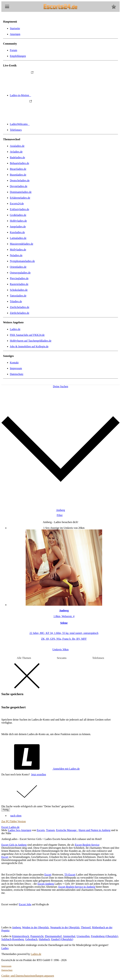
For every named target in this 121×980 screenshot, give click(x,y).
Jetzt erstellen (39, 774)
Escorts (41, 830)
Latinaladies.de (18, 238)
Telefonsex (16, 130)
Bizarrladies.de (18, 169)
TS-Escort (70, 875)
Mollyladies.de (18, 250)
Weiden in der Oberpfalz (35, 927)
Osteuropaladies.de (20, 273)
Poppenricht (37, 936)
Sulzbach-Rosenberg (13, 939)
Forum (14, 50)
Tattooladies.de (18, 296)
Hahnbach (44, 939)
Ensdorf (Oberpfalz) (62, 939)
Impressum (16, 368)
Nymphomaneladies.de (22, 261)
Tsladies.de (16, 301)
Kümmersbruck (21, 936)
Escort (5, 857)
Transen (50, 830)
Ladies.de (15, 329)
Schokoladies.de (19, 290)
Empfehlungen (18, 56)
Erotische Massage (67, 830)
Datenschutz (17, 374)
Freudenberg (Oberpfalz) (104, 936)
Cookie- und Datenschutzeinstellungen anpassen (28, 976)
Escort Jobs (25, 904)
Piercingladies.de (19, 278)
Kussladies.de (17, 232)
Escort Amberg (46, 884)
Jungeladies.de (18, 227)
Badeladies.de (17, 157)
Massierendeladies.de (21, 244)
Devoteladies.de (19, 186)
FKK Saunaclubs (27, 335)
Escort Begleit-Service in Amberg (77, 887)
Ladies (5, 948)
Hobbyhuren (31, 341)
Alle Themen (24, 658)
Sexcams (62, 658)
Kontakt (14, 363)
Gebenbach (31, 939)
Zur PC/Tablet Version (14, 821)
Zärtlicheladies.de (20, 313)
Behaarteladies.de (19, 163)
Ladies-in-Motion (46, 95)
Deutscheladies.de (20, 180)
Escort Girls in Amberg (14, 845)
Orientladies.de (18, 267)
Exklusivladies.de (19, 209)
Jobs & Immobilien (29, 346)
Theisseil (86, 927)
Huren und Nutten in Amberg (94, 830)
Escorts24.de (17, 204)
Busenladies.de (18, 175)
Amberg (16, 927)
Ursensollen (83, 936)
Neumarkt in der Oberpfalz (65, 927)
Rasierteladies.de (19, 284)
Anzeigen (15, 34)
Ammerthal (69, 936)
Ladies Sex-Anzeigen (20, 830)
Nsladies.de (16, 255)
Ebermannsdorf (53, 936)
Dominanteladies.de (21, 192)
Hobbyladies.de (18, 221)
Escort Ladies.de (10, 827)
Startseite (15, 28)
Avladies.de (16, 152)
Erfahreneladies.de (20, 198)
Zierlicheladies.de (20, 307)
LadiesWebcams (45, 124)
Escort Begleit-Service (87, 845)
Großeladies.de (18, 215)
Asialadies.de (17, 146)
